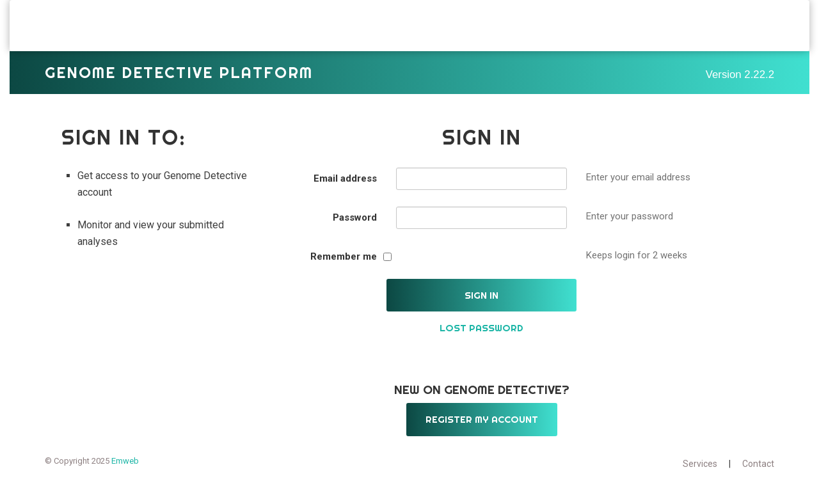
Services (700, 473)
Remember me (344, 266)
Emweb (125, 470)
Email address (345, 188)
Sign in (481, 305)
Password (355, 227)
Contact (758, 473)
